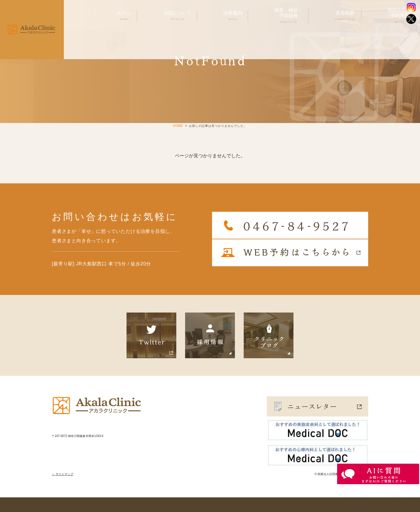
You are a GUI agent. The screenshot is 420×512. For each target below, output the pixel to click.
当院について (177, 16)
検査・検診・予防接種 (288, 16)
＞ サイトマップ (63, 474)
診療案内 (233, 16)
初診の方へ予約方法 (399, 16)
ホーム (124, 16)
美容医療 (345, 16)
